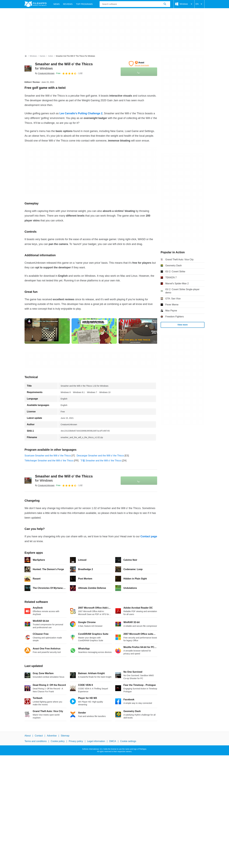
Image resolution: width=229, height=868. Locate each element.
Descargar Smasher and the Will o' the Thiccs (100, 456)
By (45, 73)
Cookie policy (58, 741)
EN (199, 4)
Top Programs (84, 4)
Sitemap (65, 736)
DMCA (113, 741)
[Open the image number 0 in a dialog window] (47, 331)
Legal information (96, 741)
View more (183, 325)
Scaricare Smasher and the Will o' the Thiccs (48, 456)
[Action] (50, 56)
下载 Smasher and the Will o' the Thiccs (101, 461)
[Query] (135, 4)
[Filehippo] (35, 4)
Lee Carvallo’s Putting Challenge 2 (81, 113)
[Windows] (33, 56)
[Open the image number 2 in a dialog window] (141, 331)
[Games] (42, 56)
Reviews (68, 4)
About (28, 736)
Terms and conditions (36, 741)
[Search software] (165, 4)
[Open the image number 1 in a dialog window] (94, 331)
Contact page (149, 536)
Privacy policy (76, 741)
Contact (39, 736)
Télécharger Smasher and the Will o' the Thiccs (49, 461)
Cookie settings (128, 741)
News (57, 4)
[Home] (26, 56)
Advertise (52, 736)
